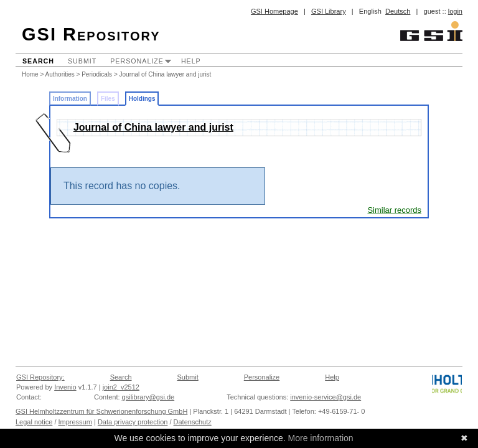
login (455, 11)
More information (321, 438)
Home (30, 74)
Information (70, 99)
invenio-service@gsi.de (326, 397)
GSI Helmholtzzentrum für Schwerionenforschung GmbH (101, 411)
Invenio (65, 387)
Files (108, 99)
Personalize (137, 61)
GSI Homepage (274, 11)
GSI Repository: (40, 377)
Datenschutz (193, 422)
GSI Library (329, 11)
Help (191, 61)
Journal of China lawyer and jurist (166, 74)
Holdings (142, 99)
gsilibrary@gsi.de (148, 397)
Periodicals (97, 74)
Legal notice (34, 422)
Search (38, 61)
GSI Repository (91, 34)
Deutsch (398, 11)
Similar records (394, 209)
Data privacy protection (133, 422)
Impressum (75, 422)
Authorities (60, 74)
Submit (82, 61)
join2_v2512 (121, 387)
